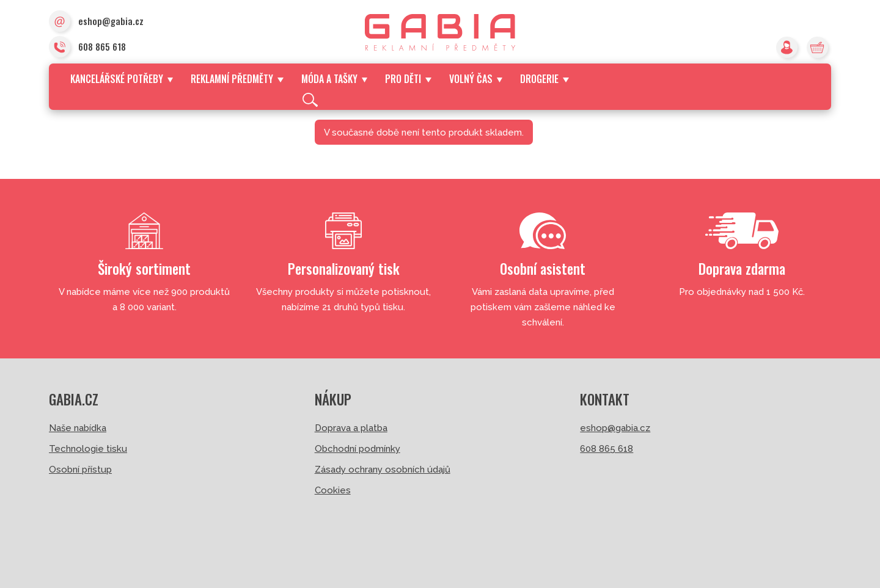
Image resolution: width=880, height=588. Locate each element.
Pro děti (408, 79)
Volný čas (476, 79)
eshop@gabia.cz (96, 22)
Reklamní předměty (237, 79)
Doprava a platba (351, 428)
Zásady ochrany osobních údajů (383, 470)
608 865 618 (87, 48)
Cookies (333, 490)
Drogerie (544, 79)
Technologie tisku (88, 449)
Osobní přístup (80, 470)
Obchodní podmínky (358, 449)
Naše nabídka (78, 428)
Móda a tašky (334, 79)
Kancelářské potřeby (122, 79)
